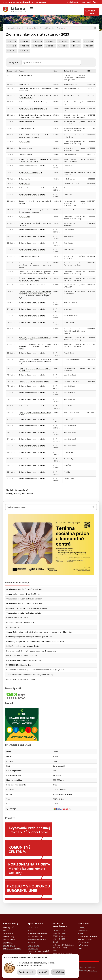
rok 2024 (38, 41)
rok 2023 (51, 41)
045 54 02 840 (41, 2)
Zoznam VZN (8, 933)
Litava (91, 12)
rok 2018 (25, 46)
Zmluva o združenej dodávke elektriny (33, 102)
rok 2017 (38, 46)
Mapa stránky (9, 936)
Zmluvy (60, 28)
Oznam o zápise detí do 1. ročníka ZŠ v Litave (24, 594)
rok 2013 (89, 46)
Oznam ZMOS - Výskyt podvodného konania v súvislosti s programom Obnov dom (39, 632)
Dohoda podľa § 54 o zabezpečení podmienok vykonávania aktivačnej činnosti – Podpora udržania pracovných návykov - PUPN (35, 295)
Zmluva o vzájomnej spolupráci (30, 172)
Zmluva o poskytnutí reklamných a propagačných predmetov (35, 160)
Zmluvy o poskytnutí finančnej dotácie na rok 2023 (35, 224)
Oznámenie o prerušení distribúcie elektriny (24, 589)
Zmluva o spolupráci (26, 122)
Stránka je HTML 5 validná (39, 951)
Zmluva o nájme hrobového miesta (32, 166)
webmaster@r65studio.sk (63, 945)
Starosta (7, 930)
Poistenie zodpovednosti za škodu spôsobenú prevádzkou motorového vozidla (35, 265)
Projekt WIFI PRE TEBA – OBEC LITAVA (21, 679)
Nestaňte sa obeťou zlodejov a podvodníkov (24, 660)
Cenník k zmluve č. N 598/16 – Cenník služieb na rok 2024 (35, 90)
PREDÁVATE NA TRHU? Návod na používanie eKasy (27, 608)
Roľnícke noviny (13, 627)
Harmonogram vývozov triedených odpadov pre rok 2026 (29, 637)
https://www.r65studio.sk (63, 954)
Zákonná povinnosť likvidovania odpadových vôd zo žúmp (30, 675)
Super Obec (92, 970)
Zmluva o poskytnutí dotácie (29, 256)
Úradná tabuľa (73, 2)
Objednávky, (28, 494)
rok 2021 (77, 41)
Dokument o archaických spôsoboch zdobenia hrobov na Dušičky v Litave (36, 670)
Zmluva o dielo (24, 179)
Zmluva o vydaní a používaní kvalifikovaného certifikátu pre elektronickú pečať (35, 116)
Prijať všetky (58, 972)
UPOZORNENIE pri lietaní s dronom (20, 665)
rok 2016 (51, 46)
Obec (29, 28)
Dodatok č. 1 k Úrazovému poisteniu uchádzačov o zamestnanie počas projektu (35, 273)
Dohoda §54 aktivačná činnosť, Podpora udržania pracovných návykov (35, 136)
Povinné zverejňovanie (44, 28)
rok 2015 (64, 46)
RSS (97, 2)
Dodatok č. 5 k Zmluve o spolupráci (32, 285)
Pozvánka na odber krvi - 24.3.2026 (20, 622)
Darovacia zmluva (25, 148)
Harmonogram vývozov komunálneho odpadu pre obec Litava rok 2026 (35, 641)
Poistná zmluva (24, 141)
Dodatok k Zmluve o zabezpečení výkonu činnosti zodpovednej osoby (35, 211)
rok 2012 (13, 51)
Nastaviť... (43, 972)
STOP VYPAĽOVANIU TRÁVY (17, 618)
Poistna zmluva (24, 216)
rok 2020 (89, 41)
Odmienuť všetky (27, 972)
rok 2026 (13, 41)
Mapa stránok (86, 2)
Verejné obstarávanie (12, 948)
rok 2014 (77, 46)
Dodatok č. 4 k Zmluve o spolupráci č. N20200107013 (35, 369)
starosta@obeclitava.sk (20, 2)
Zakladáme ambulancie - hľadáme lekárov (23, 646)
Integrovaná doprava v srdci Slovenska (22, 656)
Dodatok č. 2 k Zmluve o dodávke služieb (34, 382)
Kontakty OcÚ (9, 928)
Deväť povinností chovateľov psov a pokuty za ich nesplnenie (31, 651)
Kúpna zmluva (24, 84)
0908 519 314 (62, 948)
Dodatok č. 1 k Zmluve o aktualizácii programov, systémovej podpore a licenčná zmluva (35, 362)
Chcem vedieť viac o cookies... (30, 965)
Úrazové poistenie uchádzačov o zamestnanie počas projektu (35, 279)
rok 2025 (25, 41)
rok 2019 (13, 46)
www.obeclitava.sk (15, 28)
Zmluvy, (9, 494)
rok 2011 (25, 51)
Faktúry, (18, 494)
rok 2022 (64, 41)
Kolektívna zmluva (26, 75)
